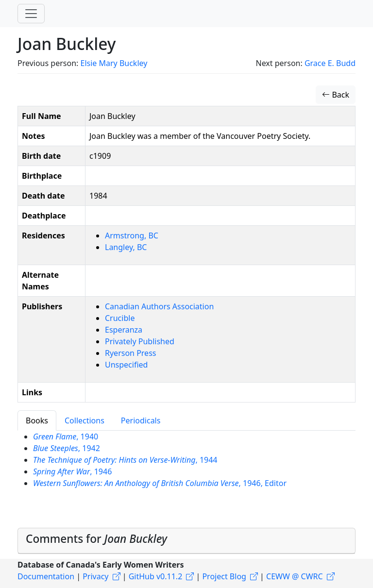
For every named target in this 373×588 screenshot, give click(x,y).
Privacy (95, 576)
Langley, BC (126, 247)
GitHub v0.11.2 (156, 576)
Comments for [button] (96, 539)
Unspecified (126, 365)
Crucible (120, 318)
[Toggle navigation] (31, 14)
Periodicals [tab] (141, 420)
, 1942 (67, 448)
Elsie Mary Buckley (114, 63)
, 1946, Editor (160, 483)
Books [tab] (37, 420)
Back (336, 95)
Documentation (46, 576)
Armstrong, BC (132, 235)
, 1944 (125, 460)
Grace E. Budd (330, 63)
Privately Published (140, 341)
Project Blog (224, 576)
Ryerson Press (130, 353)
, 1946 (72, 471)
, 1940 (66, 437)
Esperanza (124, 330)
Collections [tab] (85, 420)
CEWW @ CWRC (295, 576)
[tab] (186, 541)
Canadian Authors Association (159, 306)
